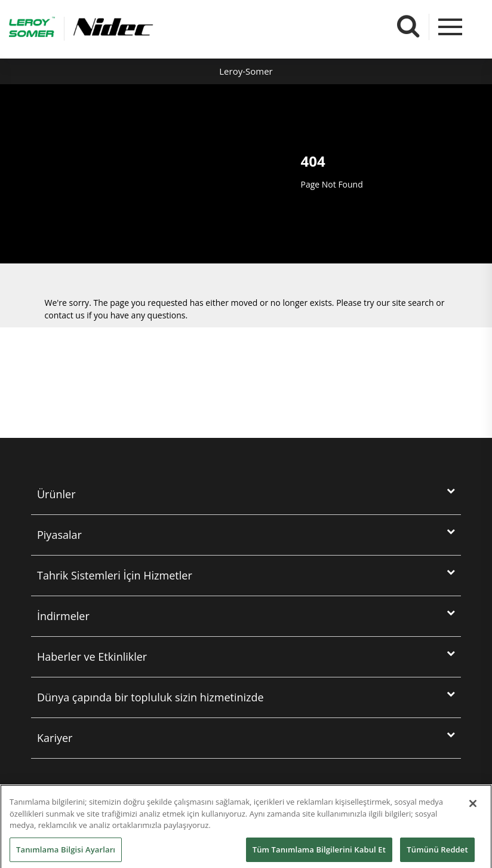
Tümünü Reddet (437, 855)
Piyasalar (59, 535)
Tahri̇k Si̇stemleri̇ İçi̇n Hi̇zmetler (115, 575)
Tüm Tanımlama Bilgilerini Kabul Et (319, 855)
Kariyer (55, 738)
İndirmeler (63, 616)
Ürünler (56, 494)
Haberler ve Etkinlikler (92, 657)
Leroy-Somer (246, 71)
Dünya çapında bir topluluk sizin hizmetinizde (150, 697)
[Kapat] (473, 809)
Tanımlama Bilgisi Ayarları (66, 855)
